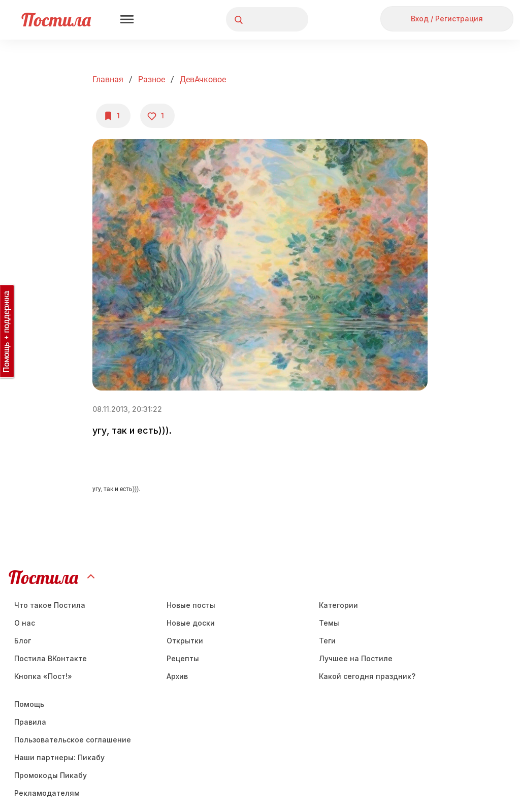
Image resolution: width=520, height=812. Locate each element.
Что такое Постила (50, 605)
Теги (327, 641)
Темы (329, 623)
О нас (25, 623)
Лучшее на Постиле (356, 658)
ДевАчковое (203, 79)
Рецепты (183, 658)
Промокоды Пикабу (51, 775)
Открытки (185, 641)
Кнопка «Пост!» (43, 676)
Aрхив (177, 676)
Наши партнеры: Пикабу (59, 757)
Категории (338, 605)
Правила (30, 722)
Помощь (29, 704)
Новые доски (191, 623)
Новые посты (191, 605)
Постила (56, 20)
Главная (108, 79)
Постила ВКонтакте (51, 658)
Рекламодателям (47, 793)
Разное (152, 79)
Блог (23, 641)
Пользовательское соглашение (73, 740)
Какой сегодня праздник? (367, 676)
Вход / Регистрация (447, 19)
